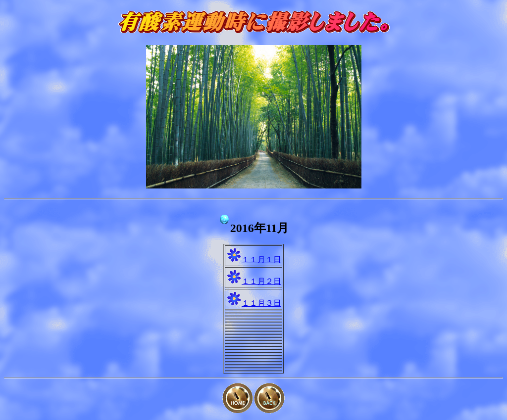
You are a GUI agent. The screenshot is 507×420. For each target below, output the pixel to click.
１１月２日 (261, 281)
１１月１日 (261, 259)
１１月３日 (261, 303)
